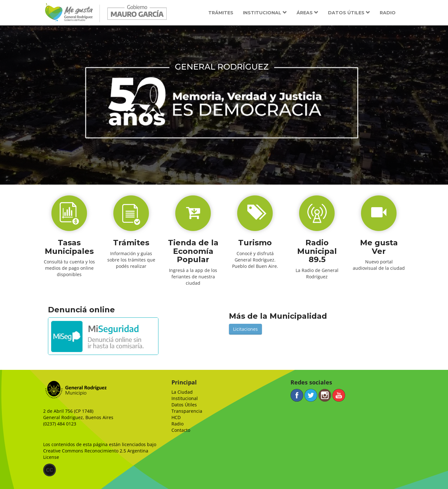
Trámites (221, 13)
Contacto (181, 430)
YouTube (339, 395)
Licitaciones (245, 329)
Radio (388, 13)
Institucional (185, 398)
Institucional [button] (265, 13)
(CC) (50, 470)
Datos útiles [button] (349, 13)
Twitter (311, 395)
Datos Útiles (184, 405)
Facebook (297, 395)
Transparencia (187, 411)
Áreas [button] (308, 13)
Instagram (325, 395)
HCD (176, 417)
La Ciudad (182, 392)
